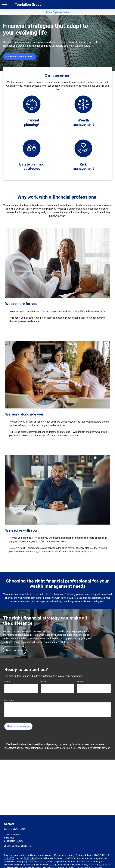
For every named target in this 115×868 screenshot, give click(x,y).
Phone (81, 682)
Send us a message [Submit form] (18, 726)
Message (9, 700)
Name (7, 682)
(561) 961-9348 (18, 829)
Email (44, 682)
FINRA (27, 858)
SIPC (32, 858)
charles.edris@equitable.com (18, 846)
